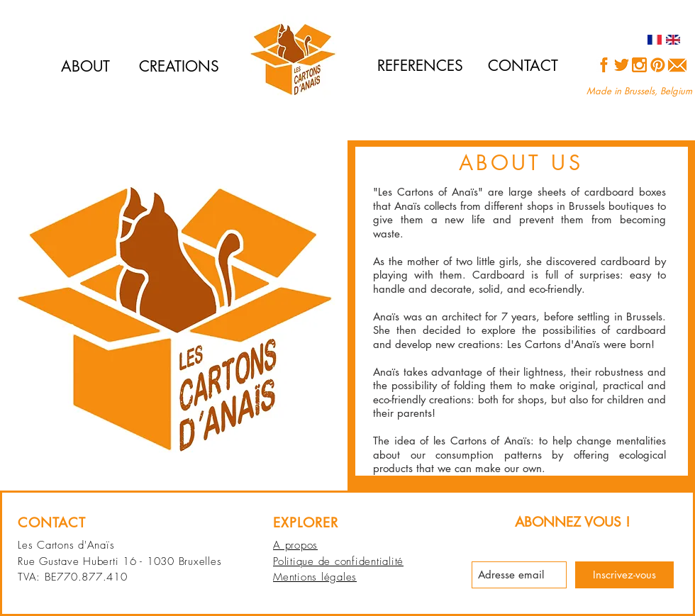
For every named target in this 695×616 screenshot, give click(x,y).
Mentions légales (315, 577)
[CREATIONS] (179, 67)
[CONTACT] (523, 66)
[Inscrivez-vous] (624, 575)
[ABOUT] (85, 67)
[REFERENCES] (420, 66)
